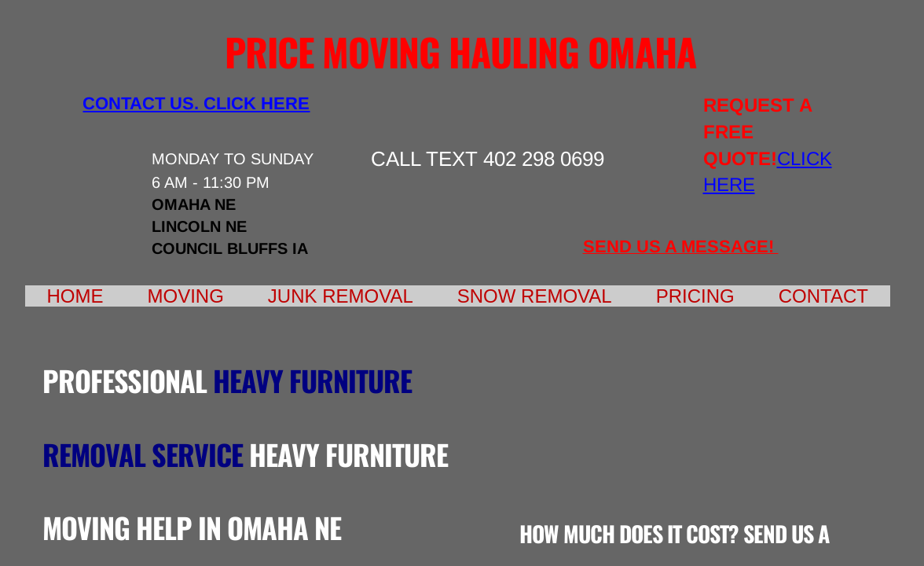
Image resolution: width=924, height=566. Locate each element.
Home (75, 296)
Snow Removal (535, 296)
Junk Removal (341, 296)
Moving (186, 296)
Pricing (695, 296)
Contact (823, 296)
